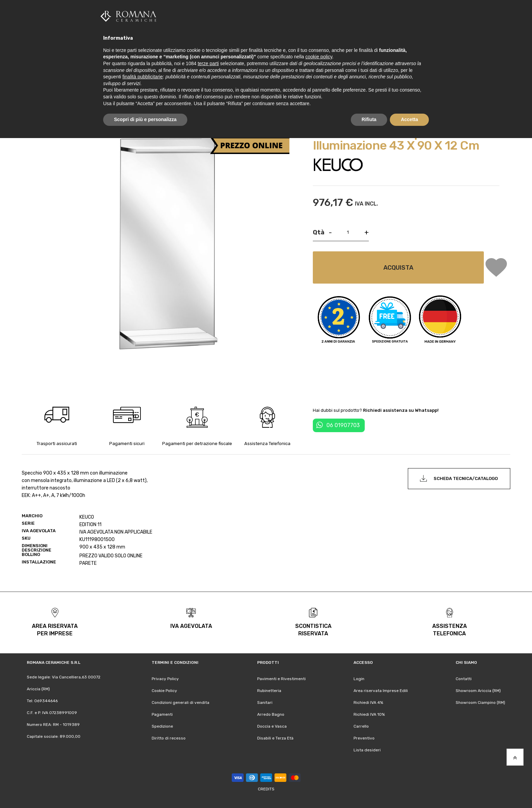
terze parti (208, 63)
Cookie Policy (164, 691)
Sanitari (265, 703)
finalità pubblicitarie (143, 77)
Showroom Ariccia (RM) (478, 691)
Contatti (464, 679)
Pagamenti (162, 714)
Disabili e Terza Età (275, 738)
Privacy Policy (165, 679)
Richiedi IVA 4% (368, 703)
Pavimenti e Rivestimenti (281, 679)
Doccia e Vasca (272, 726)
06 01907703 (343, 425)
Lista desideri (367, 750)
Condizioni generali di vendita (180, 703)
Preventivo (364, 738)
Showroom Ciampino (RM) (480, 703)
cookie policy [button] (319, 57)
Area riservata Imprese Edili (381, 691)
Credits (266, 789)
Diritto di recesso (169, 738)
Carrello (361, 726)
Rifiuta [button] (369, 119)
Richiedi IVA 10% (369, 714)
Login (359, 679)
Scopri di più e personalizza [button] (145, 119)
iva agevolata (191, 626)
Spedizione (162, 726)
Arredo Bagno (271, 714)
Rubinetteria (269, 691)
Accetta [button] (409, 119)
